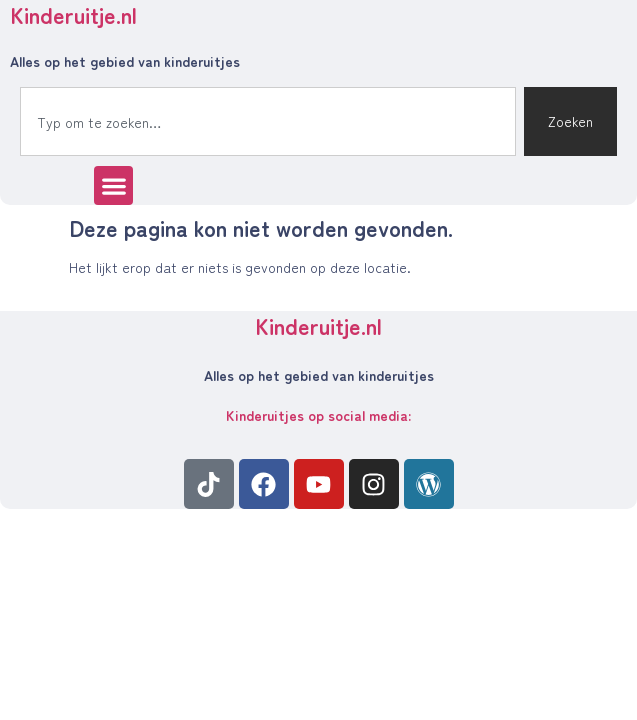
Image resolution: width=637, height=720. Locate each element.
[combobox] (268, 121)
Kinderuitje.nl (318, 325)
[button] (113, 185)
